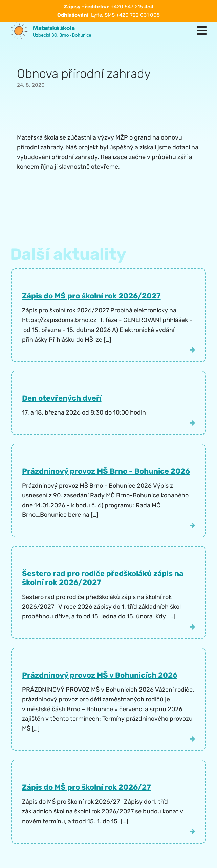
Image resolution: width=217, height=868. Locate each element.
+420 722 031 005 (138, 15)
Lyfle (96, 15)
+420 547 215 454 (132, 7)
